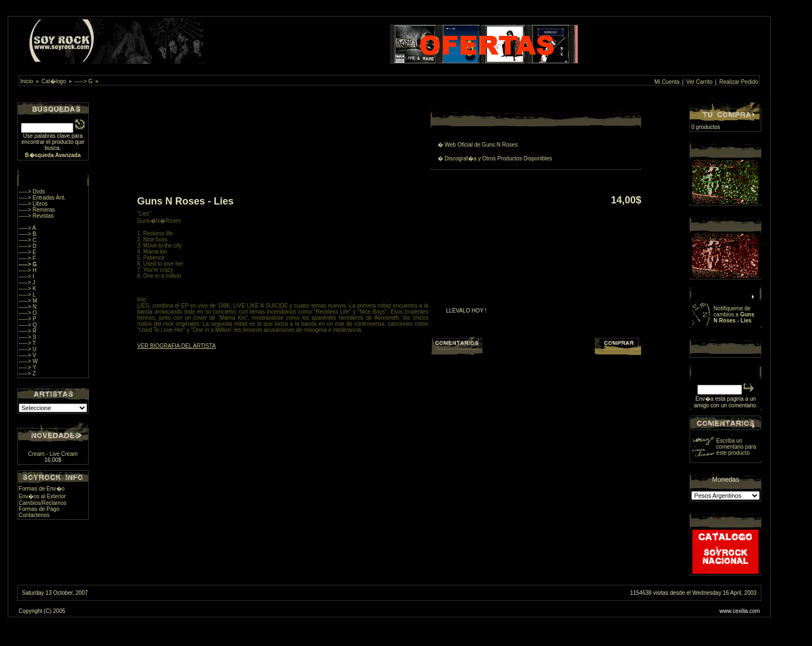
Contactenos (34, 515)
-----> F (27, 258)
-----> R (28, 331)
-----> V (28, 355)
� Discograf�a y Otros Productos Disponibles (495, 158)
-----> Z (27, 373)
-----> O (28, 313)
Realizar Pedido (739, 82)
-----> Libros (33, 204)
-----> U (28, 349)
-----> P (28, 319)
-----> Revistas (36, 216)
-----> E (28, 252)
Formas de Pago (39, 509)
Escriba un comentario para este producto (736, 447)
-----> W (28, 361)
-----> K (28, 289)
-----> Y (28, 367)
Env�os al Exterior (42, 496)
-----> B (28, 234)
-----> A (27, 228)
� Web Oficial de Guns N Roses (478, 145)
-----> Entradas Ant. (42, 198)
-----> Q (28, 325)
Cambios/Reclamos (43, 503)
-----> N (28, 307)
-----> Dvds (32, 192)
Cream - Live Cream (53, 454)
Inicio (27, 81)
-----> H (28, 270)
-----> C (28, 240)
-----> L (27, 295)
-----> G (84, 81)
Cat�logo (53, 81)
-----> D (28, 246)
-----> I (26, 276)
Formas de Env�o (42, 489)
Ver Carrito (700, 82)
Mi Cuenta (667, 82)
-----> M (28, 301)
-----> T (27, 343)
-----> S (28, 337)
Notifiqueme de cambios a (734, 314)
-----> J (27, 282)
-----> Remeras (37, 210)
